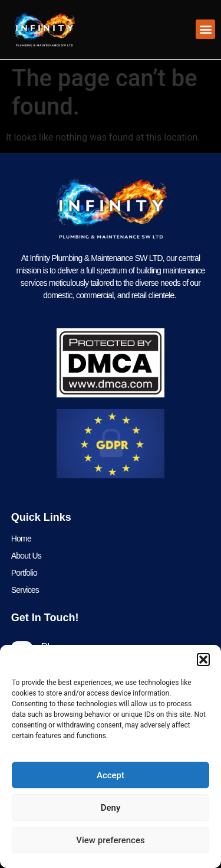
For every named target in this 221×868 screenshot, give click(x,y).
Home (21, 539)
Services (25, 590)
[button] (203, 660)
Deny (111, 808)
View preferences (110, 840)
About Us (26, 556)
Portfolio (24, 573)
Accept (111, 775)
